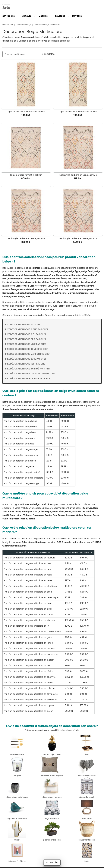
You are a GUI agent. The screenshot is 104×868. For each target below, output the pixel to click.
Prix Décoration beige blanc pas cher (27, 329)
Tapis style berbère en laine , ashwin (78, 175)
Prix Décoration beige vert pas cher (26, 364)
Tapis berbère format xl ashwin (26, 175)
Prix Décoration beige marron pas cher (28, 354)
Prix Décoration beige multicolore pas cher (30, 374)
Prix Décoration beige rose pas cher (26, 359)
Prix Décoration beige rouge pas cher (27, 349)
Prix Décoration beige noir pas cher (26, 344)
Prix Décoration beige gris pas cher (26, 339)
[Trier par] (22, 54)
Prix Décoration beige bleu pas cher (26, 334)
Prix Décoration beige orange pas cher (28, 379)
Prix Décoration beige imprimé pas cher (27, 369)
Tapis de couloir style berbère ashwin (26, 112)
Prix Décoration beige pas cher (23, 324)
